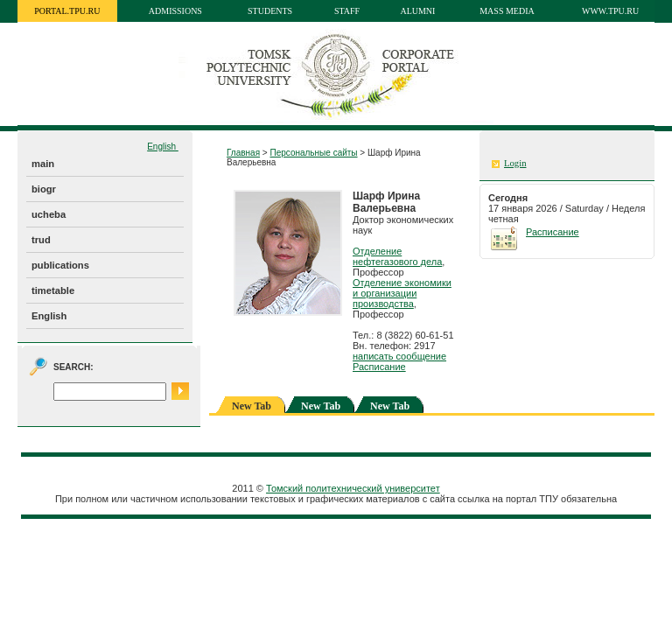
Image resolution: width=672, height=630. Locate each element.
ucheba (49, 214)
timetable (53, 290)
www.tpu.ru (610, 11)
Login (515, 163)
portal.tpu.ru (67, 11)
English (163, 147)
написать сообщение (399, 356)
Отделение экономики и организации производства (402, 293)
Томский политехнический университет (353, 488)
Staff (347, 11)
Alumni (417, 11)
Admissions (175, 11)
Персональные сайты (313, 153)
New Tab (321, 406)
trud (41, 240)
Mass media (507, 11)
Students (270, 11)
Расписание (379, 367)
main (43, 164)
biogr (44, 189)
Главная (243, 153)
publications (60, 265)
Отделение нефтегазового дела (397, 256)
